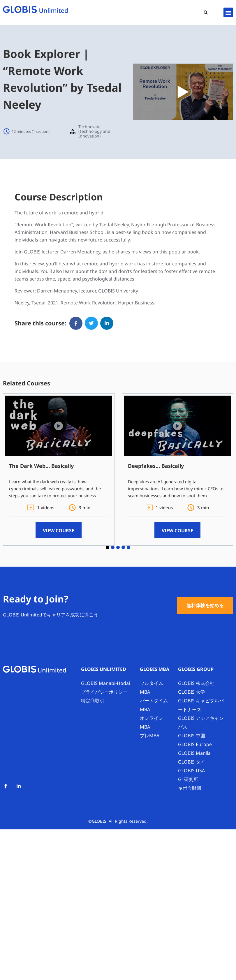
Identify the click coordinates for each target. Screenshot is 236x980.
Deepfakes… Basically (156, 466)
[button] (206, 13)
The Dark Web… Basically (41, 466)
